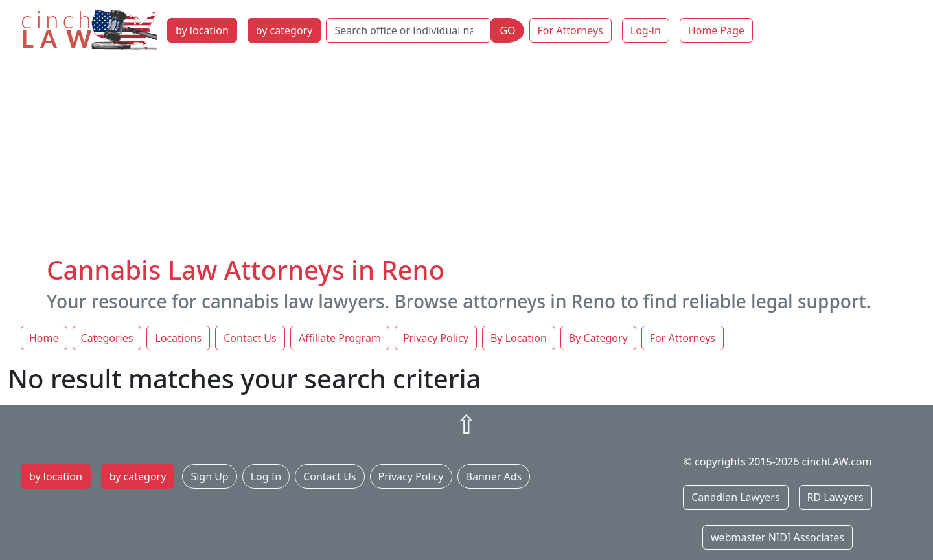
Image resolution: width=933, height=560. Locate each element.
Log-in (646, 30)
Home (44, 338)
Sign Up (209, 476)
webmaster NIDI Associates (777, 537)
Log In (266, 476)
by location (202, 30)
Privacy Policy (436, 338)
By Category (598, 338)
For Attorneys (570, 30)
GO (507, 30)
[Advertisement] (466, 157)
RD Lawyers (835, 497)
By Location (519, 338)
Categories (107, 338)
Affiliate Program (340, 338)
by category (284, 30)
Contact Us (250, 338)
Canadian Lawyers (735, 497)
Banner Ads (494, 476)
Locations (178, 338)
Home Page (716, 30)
